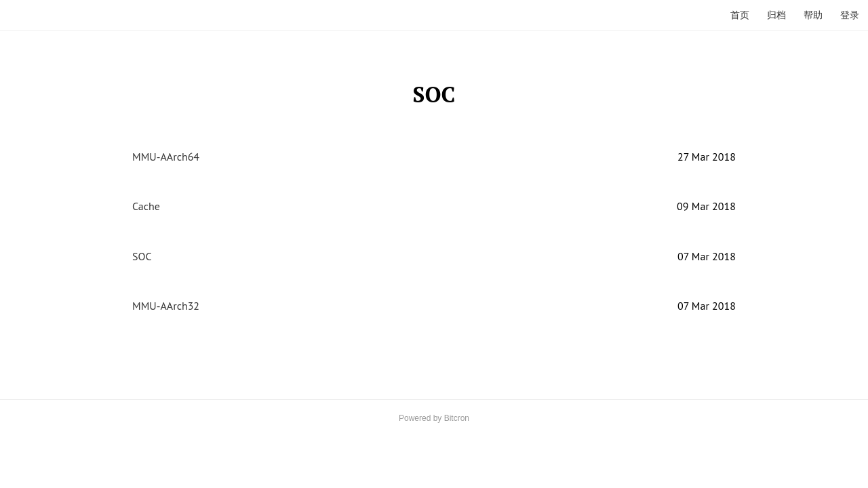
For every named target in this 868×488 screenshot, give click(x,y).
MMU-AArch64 (166, 157)
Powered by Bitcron (434, 418)
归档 (776, 15)
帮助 (813, 15)
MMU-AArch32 (166, 306)
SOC (142, 256)
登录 (850, 15)
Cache (146, 206)
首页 (740, 15)
